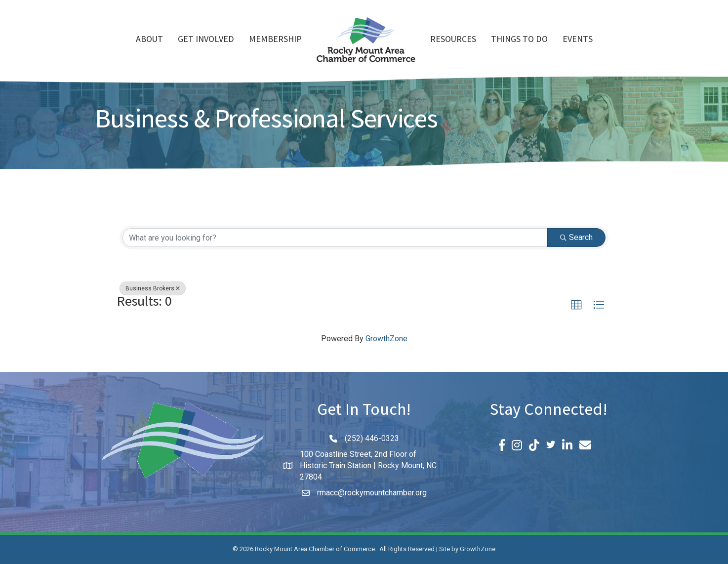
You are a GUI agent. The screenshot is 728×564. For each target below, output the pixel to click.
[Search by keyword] (335, 238)
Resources (453, 40)
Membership (275, 40)
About (149, 40)
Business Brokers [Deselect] (153, 288)
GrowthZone (386, 339)
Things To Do (519, 40)
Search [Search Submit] (576, 237)
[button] (576, 305)
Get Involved (206, 40)
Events (578, 40)
